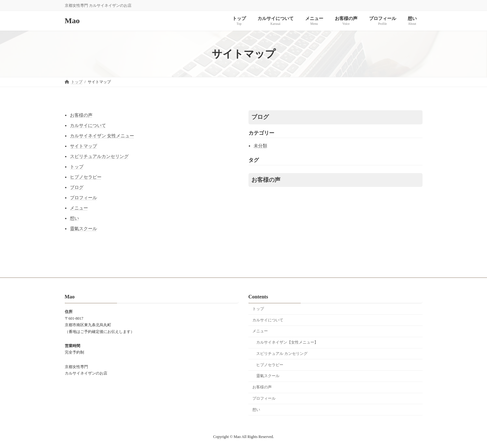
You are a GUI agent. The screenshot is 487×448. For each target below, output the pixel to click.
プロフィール (83, 198)
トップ (77, 167)
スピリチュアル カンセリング (282, 354)
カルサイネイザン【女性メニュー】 (287, 343)
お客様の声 (81, 115)
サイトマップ (83, 146)
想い (74, 218)
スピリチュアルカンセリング (99, 156)
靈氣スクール (83, 229)
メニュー (79, 208)
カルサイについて (88, 126)
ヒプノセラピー (86, 177)
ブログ (77, 187)
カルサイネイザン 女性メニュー (102, 136)
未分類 (260, 146)
